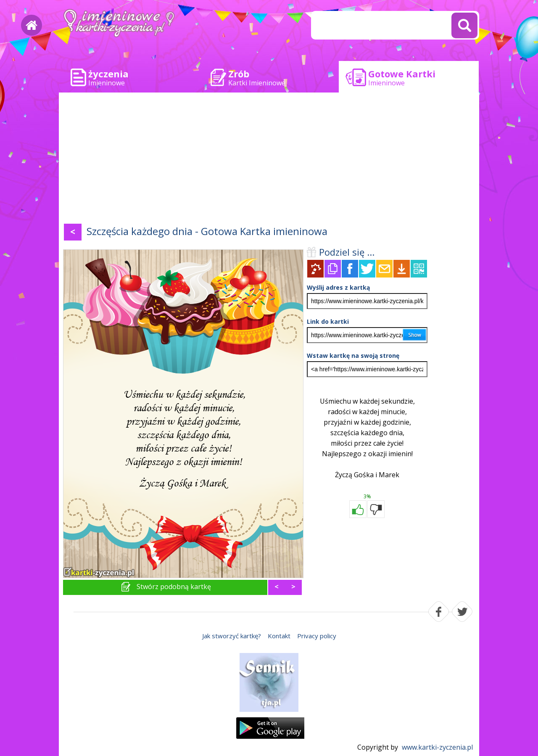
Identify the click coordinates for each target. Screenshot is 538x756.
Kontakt (279, 636)
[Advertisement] (269, 160)
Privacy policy (317, 636)
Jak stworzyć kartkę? (232, 636)
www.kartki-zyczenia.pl (437, 747)
